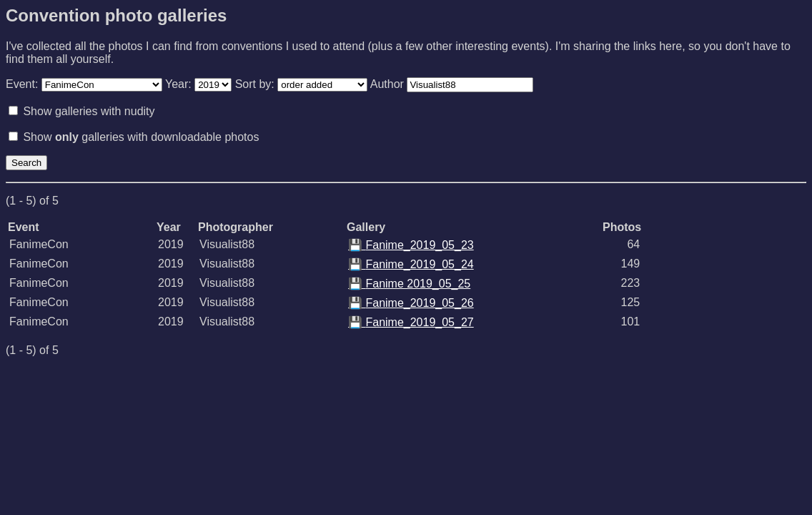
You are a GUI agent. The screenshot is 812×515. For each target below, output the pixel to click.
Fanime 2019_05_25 (409, 284)
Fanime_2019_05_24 (411, 264)
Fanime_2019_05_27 (411, 322)
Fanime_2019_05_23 (411, 245)
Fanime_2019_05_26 (411, 303)
